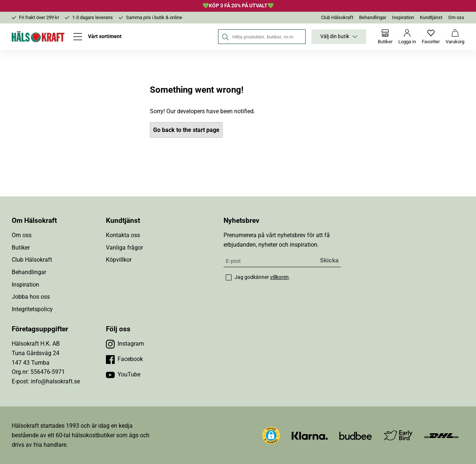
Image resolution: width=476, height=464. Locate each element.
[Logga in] (407, 37)
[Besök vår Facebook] (124, 359)
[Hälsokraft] (38, 37)
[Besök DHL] (441, 435)
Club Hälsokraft (337, 17)
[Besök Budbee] (355, 435)
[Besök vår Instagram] (125, 344)
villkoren (279, 277)
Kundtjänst (431, 17)
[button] (271, 435)
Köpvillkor (119, 260)
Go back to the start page (186, 130)
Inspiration (403, 17)
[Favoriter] (431, 37)
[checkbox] (229, 277)
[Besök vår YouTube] (123, 375)
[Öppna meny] (97, 37)
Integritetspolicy (32, 309)
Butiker (21, 248)
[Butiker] (385, 37)
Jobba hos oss (31, 297)
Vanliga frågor (124, 248)
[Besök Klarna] (310, 435)
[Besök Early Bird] (398, 435)
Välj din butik (339, 37)
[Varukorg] (455, 37)
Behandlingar (373, 17)
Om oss (456, 17)
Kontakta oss (123, 235)
